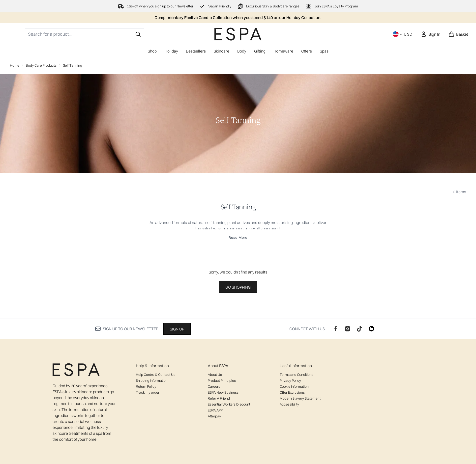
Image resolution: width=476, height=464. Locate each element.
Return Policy (146, 386)
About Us (215, 375)
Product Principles (222, 381)
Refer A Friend (219, 398)
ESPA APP (215, 410)
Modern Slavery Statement (300, 398)
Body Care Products (41, 65)
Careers (214, 386)
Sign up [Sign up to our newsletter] (177, 329)
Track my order (148, 392)
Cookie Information (294, 386)
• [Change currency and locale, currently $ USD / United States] (403, 34)
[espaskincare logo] (238, 34)
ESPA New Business (223, 392)
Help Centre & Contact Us (156, 375)
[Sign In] (431, 34)
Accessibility (289, 404)
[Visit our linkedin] (371, 329)
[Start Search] (138, 34)
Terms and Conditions (297, 375)
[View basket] (458, 34)
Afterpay (214, 416)
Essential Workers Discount (229, 404)
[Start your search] (85, 34)
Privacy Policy (290, 381)
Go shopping (238, 287)
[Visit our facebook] (336, 329)
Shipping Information (152, 381)
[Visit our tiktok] (359, 329)
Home (15, 65)
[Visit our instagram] (348, 329)
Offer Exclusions (292, 392)
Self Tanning (238, 207)
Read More (238, 238)
